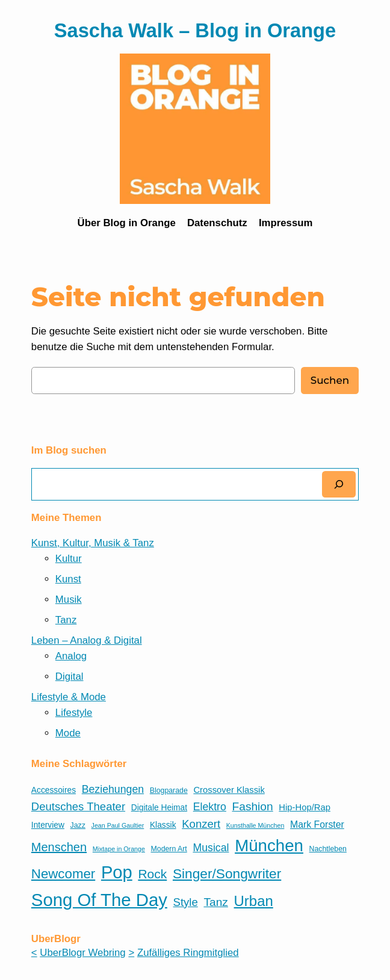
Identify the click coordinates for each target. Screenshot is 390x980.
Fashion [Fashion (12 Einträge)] (253, 806)
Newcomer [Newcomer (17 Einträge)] (63, 874)
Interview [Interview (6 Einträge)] (48, 825)
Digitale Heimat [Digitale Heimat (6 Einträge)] (159, 808)
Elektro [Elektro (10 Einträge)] (210, 807)
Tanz (66, 620)
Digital (70, 676)
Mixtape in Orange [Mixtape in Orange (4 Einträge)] (119, 849)
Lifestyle (74, 713)
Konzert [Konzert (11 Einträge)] (201, 824)
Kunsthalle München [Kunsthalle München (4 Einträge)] (255, 825)
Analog (71, 656)
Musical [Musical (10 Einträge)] (211, 848)
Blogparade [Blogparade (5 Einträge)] (169, 790)
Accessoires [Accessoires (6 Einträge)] (54, 790)
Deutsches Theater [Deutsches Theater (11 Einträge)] (78, 806)
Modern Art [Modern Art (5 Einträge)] (169, 849)
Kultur (69, 559)
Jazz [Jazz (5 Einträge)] (78, 825)
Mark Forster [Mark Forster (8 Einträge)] (317, 824)
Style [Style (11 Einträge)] (186, 902)
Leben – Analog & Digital (87, 640)
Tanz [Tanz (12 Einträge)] (215, 902)
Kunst (68, 579)
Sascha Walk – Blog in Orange (195, 30)
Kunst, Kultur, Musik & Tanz (93, 543)
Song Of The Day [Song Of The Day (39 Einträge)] (99, 900)
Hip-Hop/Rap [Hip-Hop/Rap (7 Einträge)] (305, 807)
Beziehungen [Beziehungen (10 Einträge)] (113, 789)
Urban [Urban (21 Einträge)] (254, 901)
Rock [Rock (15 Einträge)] (152, 874)
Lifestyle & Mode (69, 697)
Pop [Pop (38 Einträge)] (117, 872)
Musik (69, 599)
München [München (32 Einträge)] (269, 846)
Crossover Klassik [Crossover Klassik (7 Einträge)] (229, 790)
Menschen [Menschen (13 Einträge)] (59, 847)
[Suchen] (339, 484)
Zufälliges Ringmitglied (188, 953)
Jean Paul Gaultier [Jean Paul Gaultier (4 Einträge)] (118, 825)
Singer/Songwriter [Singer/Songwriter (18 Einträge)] (227, 874)
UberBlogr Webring (82, 953)
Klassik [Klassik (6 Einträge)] (163, 825)
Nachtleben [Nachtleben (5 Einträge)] (328, 849)
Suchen (330, 380)
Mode (68, 733)
